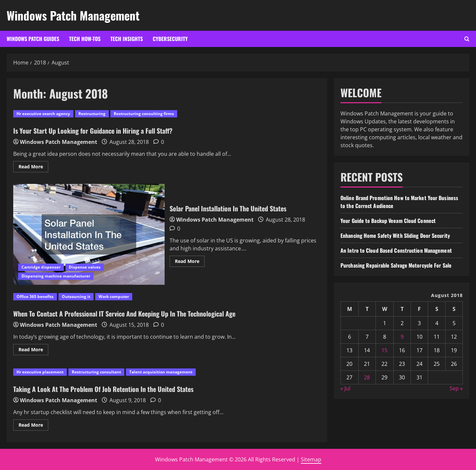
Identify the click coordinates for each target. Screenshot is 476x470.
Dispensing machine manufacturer (56, 276)
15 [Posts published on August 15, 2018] (384, 350)
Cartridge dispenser (41, 267)
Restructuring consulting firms (144, 114)
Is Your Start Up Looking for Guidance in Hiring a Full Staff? (93, 131)
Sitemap (311, 459)
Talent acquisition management (161, 372)
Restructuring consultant (96, 372)
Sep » (456, 388)
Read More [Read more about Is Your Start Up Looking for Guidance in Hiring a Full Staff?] (33, 168)
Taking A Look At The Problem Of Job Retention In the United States (103, 389)
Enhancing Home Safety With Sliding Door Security (395, 235)
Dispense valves (85, 267)
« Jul (345, 388)
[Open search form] (467, 39)
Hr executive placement (40, 372)
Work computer (114, 297)
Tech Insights (127, 39)
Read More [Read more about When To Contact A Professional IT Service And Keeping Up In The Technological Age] (33, 351)
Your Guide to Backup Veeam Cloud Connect (388, 221)
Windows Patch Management (73, 15)
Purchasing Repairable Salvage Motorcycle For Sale (396, 265)
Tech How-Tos (85, 39)
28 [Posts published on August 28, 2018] (367, 377)
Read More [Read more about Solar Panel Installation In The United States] (190, 262)
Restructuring (92, 114)
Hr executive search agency (43, 114)
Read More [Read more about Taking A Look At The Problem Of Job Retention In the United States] (33, 426)
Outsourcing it (76, 297)
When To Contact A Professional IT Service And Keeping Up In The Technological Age (124, 314)
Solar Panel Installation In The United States (89, 234)
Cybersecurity (170, 39)
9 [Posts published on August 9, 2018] (402, 337)
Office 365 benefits (35, 297)
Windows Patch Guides (33, 39)
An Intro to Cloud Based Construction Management (396, 250)
